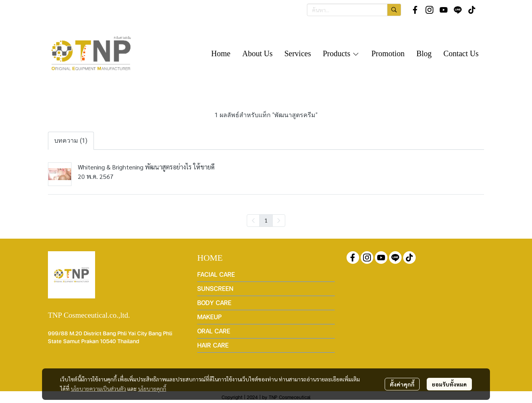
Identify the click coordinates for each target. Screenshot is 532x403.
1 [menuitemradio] (266, 220)
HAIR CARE (213, 345)
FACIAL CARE (216, 274)
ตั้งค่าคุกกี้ (402, 384)
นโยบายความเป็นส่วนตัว (98, 388)
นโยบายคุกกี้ (152, 388)
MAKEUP (209, 317)
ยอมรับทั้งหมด (449, 384)
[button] (354, 10)
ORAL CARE (214, 331)
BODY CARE (214, 303)
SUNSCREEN (215, 288)
